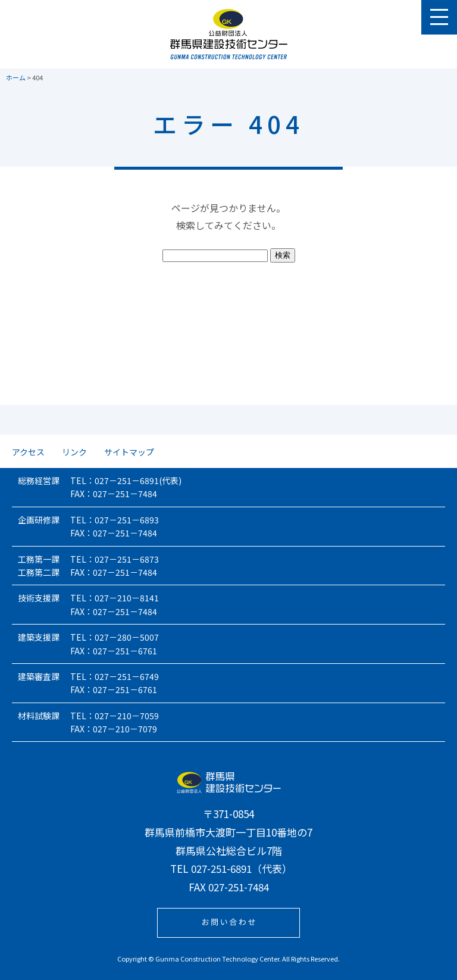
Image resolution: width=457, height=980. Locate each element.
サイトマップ (129, 452)
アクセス (28, 452)
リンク (74, 452)
